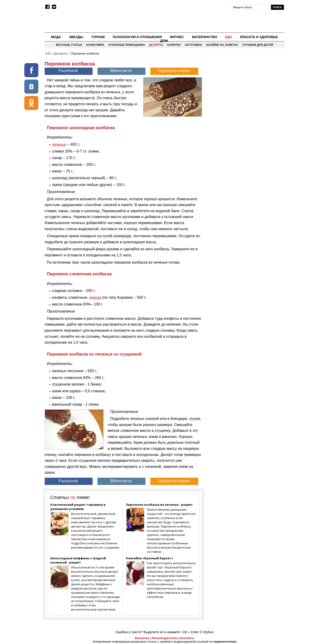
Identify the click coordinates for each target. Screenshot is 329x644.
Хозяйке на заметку (222, 45)
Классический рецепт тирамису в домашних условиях (78, 507)
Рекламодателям (164, 638)
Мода (56, 37)
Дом (164, 41)
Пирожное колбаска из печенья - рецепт (159, 505)
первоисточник (225, 642)
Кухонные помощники (127, 45)
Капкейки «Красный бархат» (150, 558)
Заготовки (193, 45)
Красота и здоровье (259, 37)
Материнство (204, 37)
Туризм (98, 37)
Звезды (76, 37)
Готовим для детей (258, 45)
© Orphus (206, 632)
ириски (95, 297)
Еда (229, 37)
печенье (59, 144)
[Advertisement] (245, 90)
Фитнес (177, 37)
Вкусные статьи (69, 45)
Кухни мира (95, 45)
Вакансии (142, 638)
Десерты (156, 45)
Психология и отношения (137, 37)
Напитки (174, 45)
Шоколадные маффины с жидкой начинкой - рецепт (78, 560)
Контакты (187, 638)
